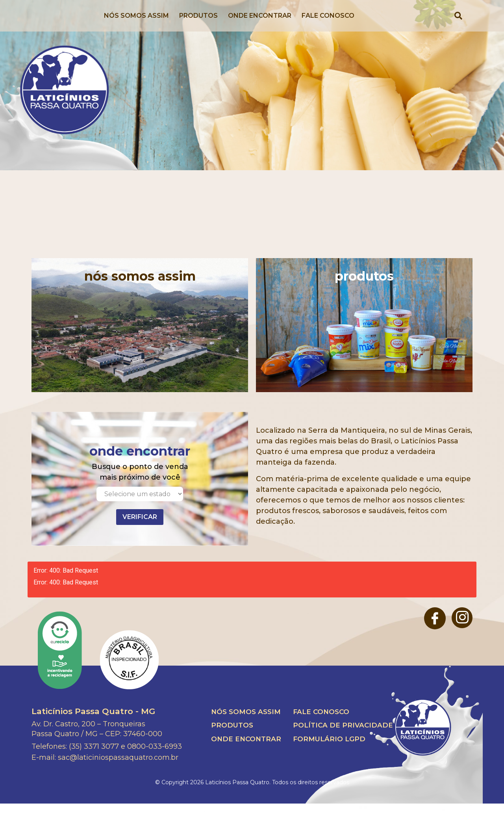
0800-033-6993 (155, 756)
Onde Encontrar (260, 20)
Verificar (140, 526)
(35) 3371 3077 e (97, 756)
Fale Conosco (328, 20)
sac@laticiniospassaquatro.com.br (118, 767)
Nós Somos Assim (136, 20)
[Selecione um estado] (140, 503)
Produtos (198, 20)
